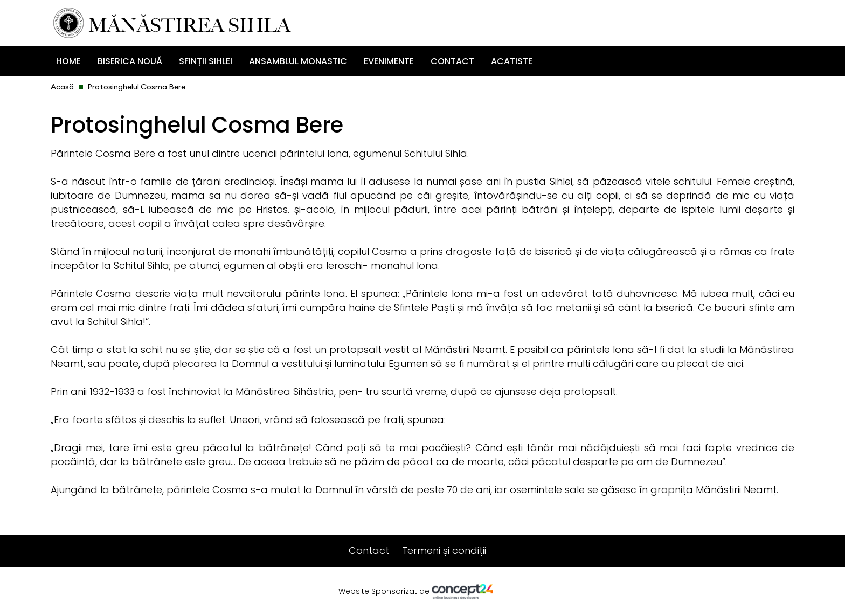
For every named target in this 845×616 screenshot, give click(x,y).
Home (68, 61)
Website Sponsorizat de (423, 592)
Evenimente (389, 61)
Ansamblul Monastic (298, 61)
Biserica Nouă (130, 61)
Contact (452, 61)
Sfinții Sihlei (206, 61)
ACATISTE (512, 61)
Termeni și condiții (444, 551)
